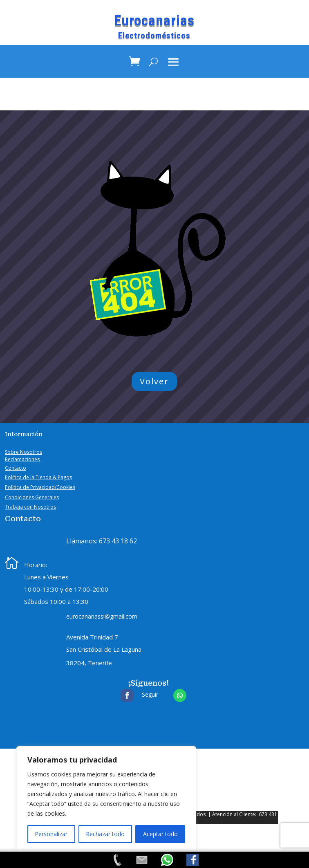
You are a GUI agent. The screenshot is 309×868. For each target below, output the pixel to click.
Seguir (150, 694)
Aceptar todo (160, 834)
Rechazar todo (105, 834)
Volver (154, 381)
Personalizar (51, 834)
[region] (106, 799)
